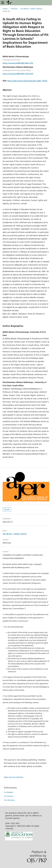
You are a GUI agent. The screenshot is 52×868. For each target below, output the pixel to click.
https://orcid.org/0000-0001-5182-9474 (18, 74)
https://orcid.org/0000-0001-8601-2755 (18, 63)
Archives (14, 9)
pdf (8, 509)
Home (5, 9)
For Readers (9, 792)
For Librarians (9, 800)
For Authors (9, 796)
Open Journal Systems (14, 777)
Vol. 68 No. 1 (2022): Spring (31, 9)
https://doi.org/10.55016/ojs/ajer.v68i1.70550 (27, 81)
